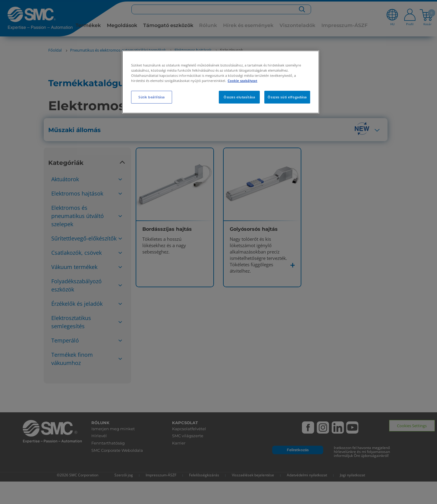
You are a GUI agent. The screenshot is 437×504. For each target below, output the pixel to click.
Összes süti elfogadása (287, 97)
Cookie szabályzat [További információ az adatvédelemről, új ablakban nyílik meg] (242, 81)
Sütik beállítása (152, 97)
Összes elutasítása (239, 97)
